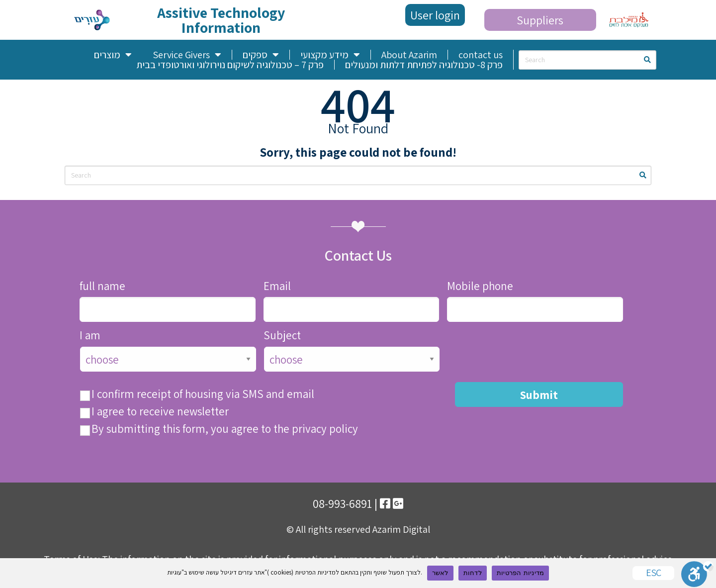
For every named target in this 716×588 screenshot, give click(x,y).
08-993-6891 (342, 503)
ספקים (261, 55)
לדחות (473, 573)
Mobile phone (480, 286)
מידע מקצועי (330, 55)
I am (90, 336)
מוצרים (113, 55)
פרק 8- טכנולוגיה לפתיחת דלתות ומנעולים (424, 65)
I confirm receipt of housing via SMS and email (203, 394)
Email (277, 286)
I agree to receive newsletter (160, 412)
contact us (481, 55)
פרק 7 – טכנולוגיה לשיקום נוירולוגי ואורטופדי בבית (230, 65)
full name (102, 286)
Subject (282, 336)
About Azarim (409, 55)
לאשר (440, 573)
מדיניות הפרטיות (520, 573)
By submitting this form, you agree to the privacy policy (225, 429)
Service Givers (187, 55)
